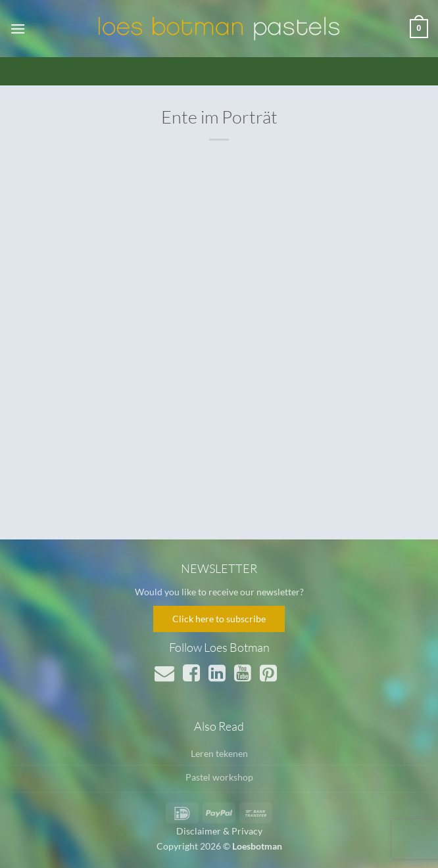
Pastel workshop (219, 777)
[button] (18, 29)
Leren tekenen (219, 753)
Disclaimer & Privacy (219, 831)
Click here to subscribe (219, 619)
